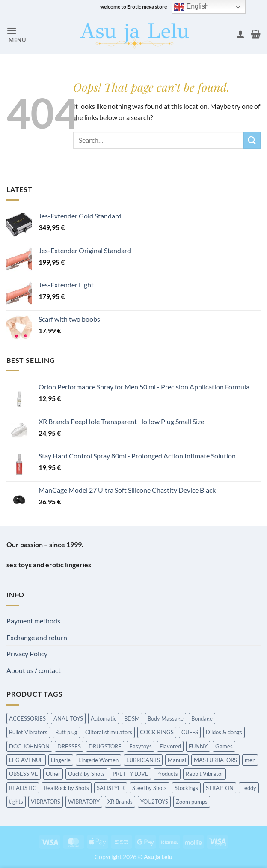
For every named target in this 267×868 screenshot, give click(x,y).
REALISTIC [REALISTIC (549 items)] (23, 788)
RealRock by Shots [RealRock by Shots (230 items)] (67, 788)
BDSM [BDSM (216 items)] (132, 718)
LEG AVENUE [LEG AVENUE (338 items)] (26, 760)
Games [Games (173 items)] (224, 746)
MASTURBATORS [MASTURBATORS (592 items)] (215, 760)
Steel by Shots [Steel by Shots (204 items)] (150, 788)
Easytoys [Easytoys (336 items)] (141, 746)
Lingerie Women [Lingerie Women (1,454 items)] (98, 760)
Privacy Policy (27, 654)
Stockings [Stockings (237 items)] (186, 788)
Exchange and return (37, 637)
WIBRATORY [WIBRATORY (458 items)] (84, 802)
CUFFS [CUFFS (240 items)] (190, 732)
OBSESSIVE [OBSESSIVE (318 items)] (24, 774)
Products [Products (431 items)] (167, 774)
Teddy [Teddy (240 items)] (249, 788)
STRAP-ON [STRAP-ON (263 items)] (220, 788)
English (191, 7)
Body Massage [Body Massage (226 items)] (166, 718)
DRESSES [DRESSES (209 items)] (69, 746)
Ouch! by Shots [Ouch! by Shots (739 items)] (86, 774)
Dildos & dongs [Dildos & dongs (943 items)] (224, 732)
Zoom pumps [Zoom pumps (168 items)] (192, 802)
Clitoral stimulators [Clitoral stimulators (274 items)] (109, 732)
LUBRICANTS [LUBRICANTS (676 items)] (143, 760)
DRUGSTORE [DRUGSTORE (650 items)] (105, 746)
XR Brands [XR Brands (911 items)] (120, 802)
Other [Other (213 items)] (53, 774)
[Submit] (252, 140)
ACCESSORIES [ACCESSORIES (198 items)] (27, 718)
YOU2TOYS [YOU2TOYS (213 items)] (154, 802)
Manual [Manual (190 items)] (177, 760)
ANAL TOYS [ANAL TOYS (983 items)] (68, 718)
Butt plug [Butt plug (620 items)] (66, 732)
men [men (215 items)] (250, 760)
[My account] (240, 34)
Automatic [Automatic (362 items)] (104, 718)
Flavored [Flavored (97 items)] (170, 746)
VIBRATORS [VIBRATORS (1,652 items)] (46, 802)
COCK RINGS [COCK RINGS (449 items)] (157, 732)
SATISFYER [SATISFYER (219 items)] (111, 788)
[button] (16, 34)
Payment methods (33, 621)
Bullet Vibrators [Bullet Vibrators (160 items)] (28, 732)
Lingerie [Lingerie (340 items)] (61, 760)
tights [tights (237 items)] (16, 802)
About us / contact (34, 670)
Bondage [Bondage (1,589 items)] (202, 718)
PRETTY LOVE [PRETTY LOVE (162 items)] (131, 774)
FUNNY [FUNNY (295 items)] (198, 746)
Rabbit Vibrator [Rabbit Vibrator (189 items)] (205, 774)
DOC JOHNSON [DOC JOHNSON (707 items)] (29, 746)
